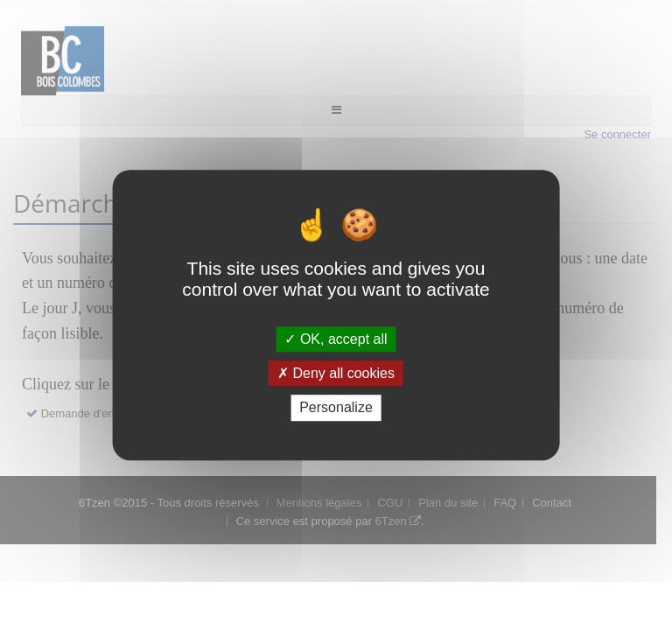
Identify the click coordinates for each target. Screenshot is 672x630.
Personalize (336, 408)
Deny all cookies (336, 373)
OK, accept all (336, 339)
